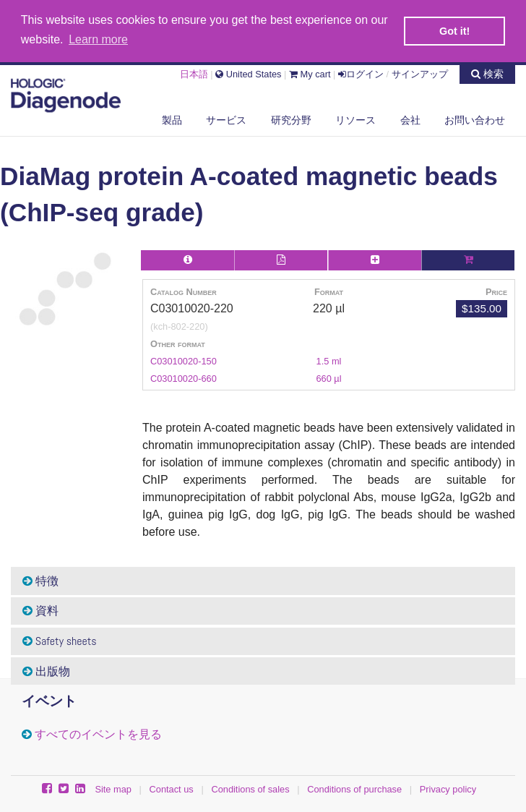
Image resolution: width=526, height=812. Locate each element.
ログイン (361, 73)
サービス (226, 119)
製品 (172, 119)
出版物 (46, 670)
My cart (310, 73)
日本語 (194, 73)
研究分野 (291, 119)
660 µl (328, 377)
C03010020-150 (184, 360)
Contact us (172, 788)
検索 (487, 72)
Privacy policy (448, 788)
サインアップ (420, 73)
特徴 (40, 580)
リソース (355, 119)
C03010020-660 (184, 377)
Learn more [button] (98, 39)
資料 (40, 609)
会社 (410, 119)
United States (248, 73)
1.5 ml (329, 360)
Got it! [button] (454, 31)
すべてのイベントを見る (98, 733)
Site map (113, 788)
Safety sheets (60, 640)
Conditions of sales (250, 788)
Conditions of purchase (354, 788)
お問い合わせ (475, 119)
